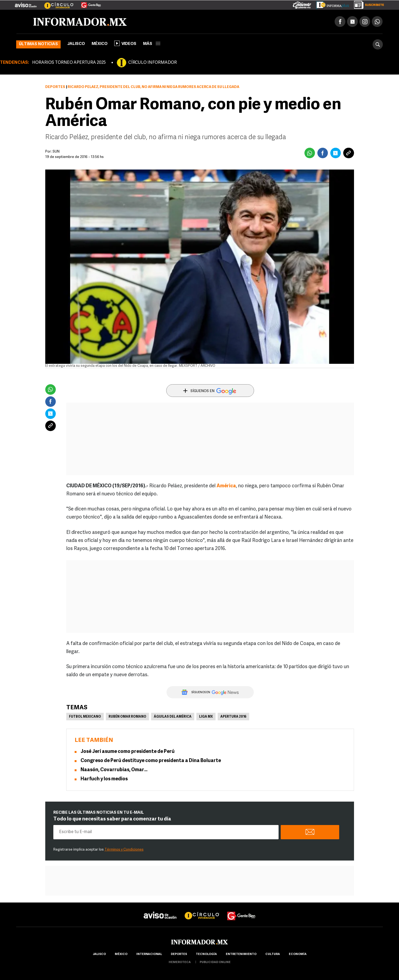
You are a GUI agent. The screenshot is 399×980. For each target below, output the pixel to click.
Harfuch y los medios (104, 779)
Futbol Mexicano (85, 717)
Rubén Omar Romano (127, 717)
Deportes (55, 87)
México (100, 44)
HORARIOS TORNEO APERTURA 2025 (69, 63)
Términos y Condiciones (124, 850)
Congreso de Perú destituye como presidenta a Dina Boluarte (151, 761)
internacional (149, 954)
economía (298, 954)
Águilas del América (173, 717)
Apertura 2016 (233, 717)
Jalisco (76, 44)
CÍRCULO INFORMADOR (152, 63)
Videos (125, 43)
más (152, 44)
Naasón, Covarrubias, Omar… (114, 770)
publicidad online (215, 962)
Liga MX (206, 717)
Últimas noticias (38, 44)
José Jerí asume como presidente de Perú (128, 752)
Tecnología (206, 954)
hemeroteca (180, 962)
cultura (273, 954)
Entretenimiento (241, 954)
